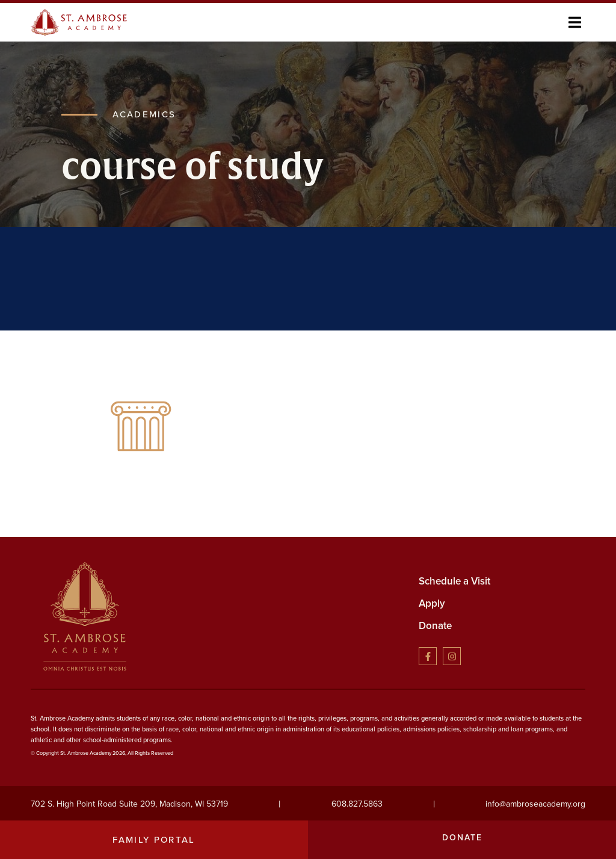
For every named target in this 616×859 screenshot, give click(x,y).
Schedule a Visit (454, 581)
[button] (575, 22)
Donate (435, 626)
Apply (432, 603)
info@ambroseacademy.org (535, 804)
